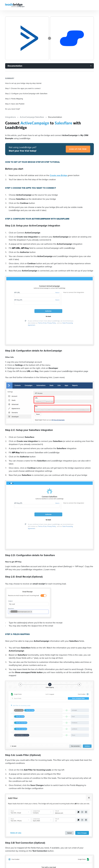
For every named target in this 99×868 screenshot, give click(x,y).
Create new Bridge (59, 175)
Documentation (15, 66)
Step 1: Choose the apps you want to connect (23, 88)
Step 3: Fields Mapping (14, 99)
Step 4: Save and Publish (15, 104)
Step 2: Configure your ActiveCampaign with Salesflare (26, 93)
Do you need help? (13, 109)
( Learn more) (59, 377)
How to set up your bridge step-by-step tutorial (23, 83)
